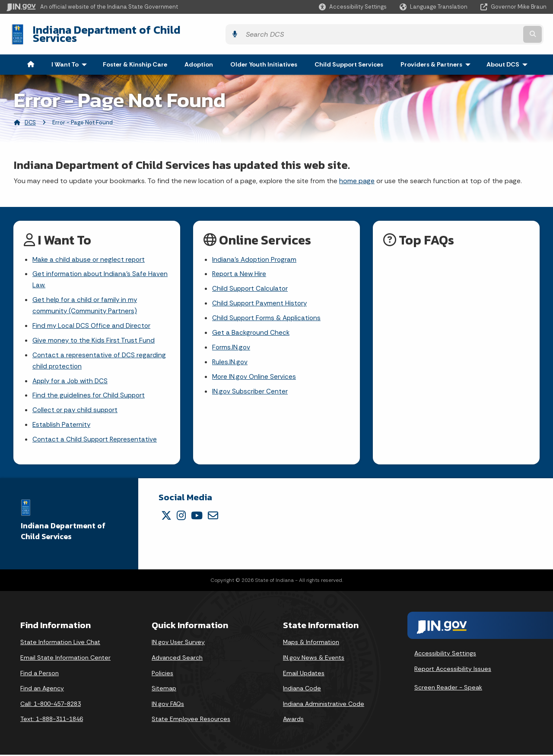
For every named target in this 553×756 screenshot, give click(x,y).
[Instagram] (181, 517)
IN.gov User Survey (178, 643)
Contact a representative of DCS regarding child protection (100, 359)
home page (357, 174)
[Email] (213, 517)
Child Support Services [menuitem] (349, 58)
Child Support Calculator (251, 284)
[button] (353, 7)
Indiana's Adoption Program (255, 253)
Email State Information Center (65, 659)
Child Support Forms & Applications (268, 314)
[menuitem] (31, 58)
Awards (293, 720)
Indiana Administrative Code (324, 705)
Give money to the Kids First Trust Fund (94, 338)
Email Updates (304, 674)
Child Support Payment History (261, 299)
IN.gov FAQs (168, 705)
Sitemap (164, 689)
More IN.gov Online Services (255, 375)
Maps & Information (311, 643)
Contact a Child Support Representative (96, 441)
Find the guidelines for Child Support (89, 395)
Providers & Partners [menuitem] (437, 58)
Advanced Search (177, 659)
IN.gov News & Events (314, 659)
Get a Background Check (251, 329)
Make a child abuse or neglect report (90, 253)
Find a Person (40, 674)
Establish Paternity (62, 425)
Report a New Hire (240, 268)
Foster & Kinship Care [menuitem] (135, 58)
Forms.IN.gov (232, 345)
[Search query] (481, 31)
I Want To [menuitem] (71, 58)
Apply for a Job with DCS (72, 380)
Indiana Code (302, 689)
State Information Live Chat (60, 643)
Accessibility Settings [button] (445, 654)
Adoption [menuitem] (199, 58)
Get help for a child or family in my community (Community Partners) (86, 302)
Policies (162, 674)
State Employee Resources (191, 720)
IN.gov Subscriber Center (251, 390)
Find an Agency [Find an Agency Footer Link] (42, 689)
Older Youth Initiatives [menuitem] (264, 58)
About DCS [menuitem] (509, 58)
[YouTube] (197, 517)
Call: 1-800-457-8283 (51, 705)
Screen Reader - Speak (448, 689)
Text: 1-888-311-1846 (52, 720)
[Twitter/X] (166, 517)
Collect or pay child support (76, 410)
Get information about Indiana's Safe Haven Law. (101, 274)
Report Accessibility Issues (453, 670)
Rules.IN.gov (230, 360)
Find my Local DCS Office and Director (93, 322)
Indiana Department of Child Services (126, 31)
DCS (30, 116)
